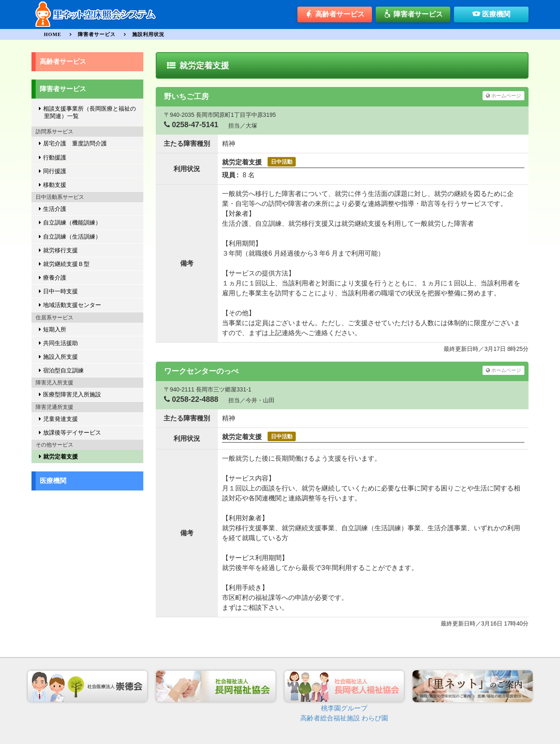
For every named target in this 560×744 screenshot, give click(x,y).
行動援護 (55, 157)
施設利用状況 (148, 34)
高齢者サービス (335, 15)
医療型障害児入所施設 (72, 394)
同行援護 (55, 171)
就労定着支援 (60, 457)
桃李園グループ (344, 708)
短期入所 (55, 329)
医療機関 (491, 15)
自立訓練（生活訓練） (72, 237)
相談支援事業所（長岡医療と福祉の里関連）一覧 (89, 112)
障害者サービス (413, 15)
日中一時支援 (60, 291)
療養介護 (55, 278)
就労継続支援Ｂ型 (66, 264)
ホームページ (503, 96)
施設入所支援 (60, 357)
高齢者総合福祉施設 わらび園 (344, 718)
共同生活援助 (60, 343)
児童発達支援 (60, 419)
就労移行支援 (60, 250)
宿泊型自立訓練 (63, 370)
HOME (53, 34)
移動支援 (55, 185)
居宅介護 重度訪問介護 (75, 143)
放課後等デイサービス (72, 432)
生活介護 (55, 209)
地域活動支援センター (72, 305)
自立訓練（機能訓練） (72, 222)
